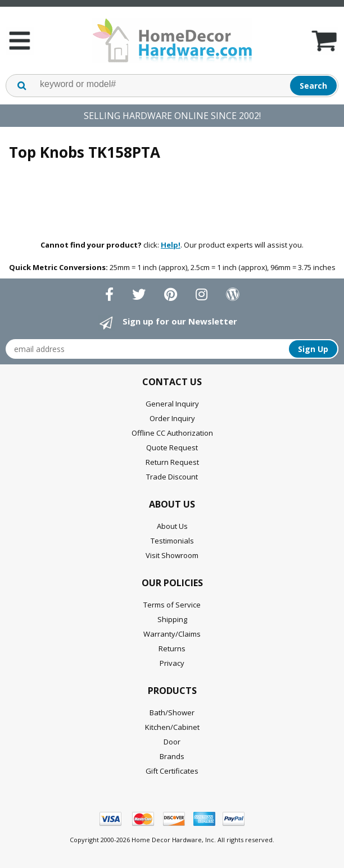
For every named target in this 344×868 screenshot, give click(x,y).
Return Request (172, 462)
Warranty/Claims (172, 634)
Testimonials (172, 541)
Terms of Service (172, 605)
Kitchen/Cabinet (172, 727)
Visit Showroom (172, 555)
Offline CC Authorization (172, 433)
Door (172, 742)
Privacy (172, 663)
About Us (172, 526)
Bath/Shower (172, 712)
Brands (172, 756)
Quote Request (172, 447)
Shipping (172, 619)
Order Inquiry (172, 418)
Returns (172, 648)
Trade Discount (172, 477)
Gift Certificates (172, 771)
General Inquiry (172, 404)
